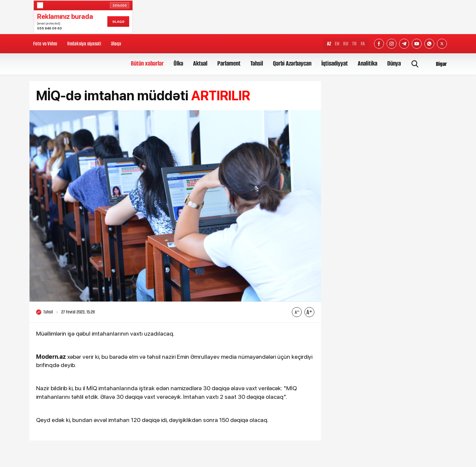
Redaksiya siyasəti (84, 44)
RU (346, 44)
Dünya (394, 63)
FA (363, 44)
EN (337, 44)
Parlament (229, 63)
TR (354, 44)
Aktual (200, 63)
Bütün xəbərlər (147, 63)
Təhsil (257, 63)
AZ (329, 44)
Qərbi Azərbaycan (292, 63)
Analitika (368, 63)
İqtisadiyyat (335, 63)
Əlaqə (116, 44)
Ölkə (178, 63)
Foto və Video (45, 44)
